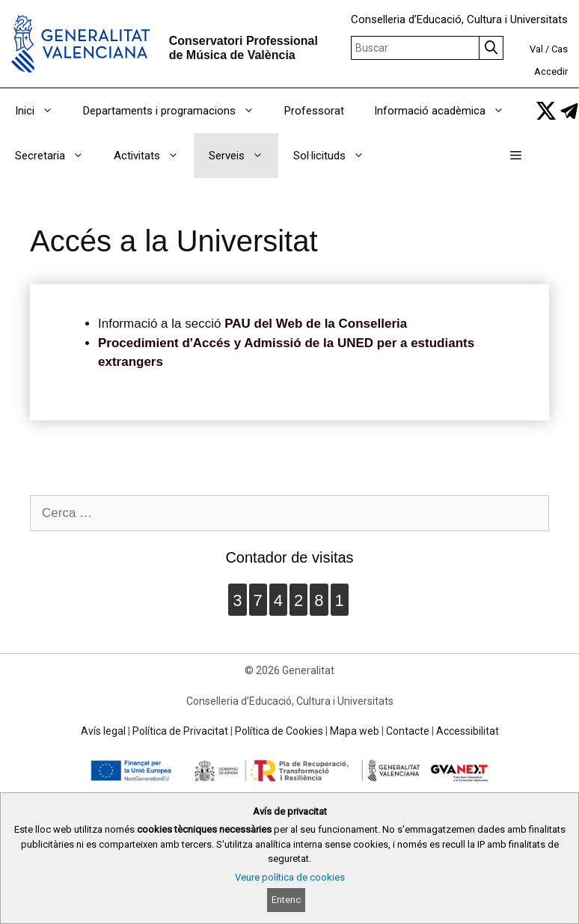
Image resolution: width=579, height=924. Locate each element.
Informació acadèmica (447, 111)
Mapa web (355, 731)
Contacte (408, 731)
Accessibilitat (468, 731)
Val (536, 49)
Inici (42, 111)
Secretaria (57, 156)
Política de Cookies (279, 731)
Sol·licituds (336, 156)
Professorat (314, 111)
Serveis (243, 156)
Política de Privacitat (180, 731)
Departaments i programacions (176, 111)
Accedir (551, 71)
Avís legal (103, 731)
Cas (560, 49)
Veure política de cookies (290, 877)
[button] (516, 156)
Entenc (286, 900)
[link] (546, 111)
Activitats (154, 156)
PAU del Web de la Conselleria (316, 324)
